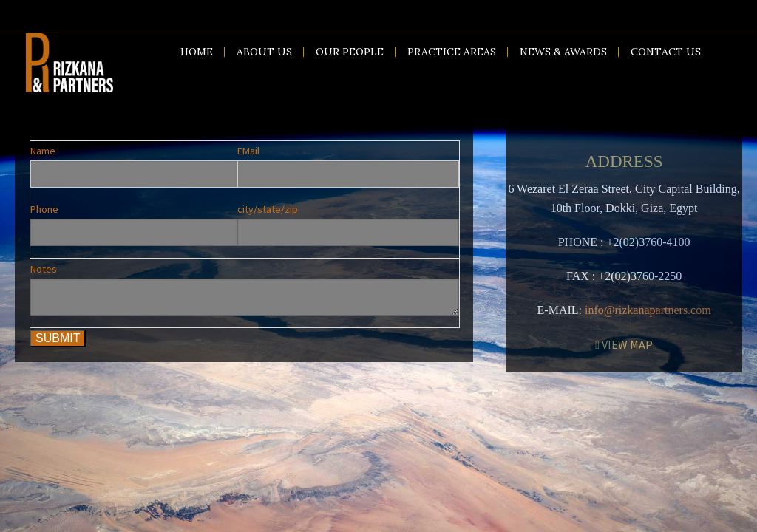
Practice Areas (452, 52)
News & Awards (563, 52)
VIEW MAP (624, 344)
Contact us (666, 52)
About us (264, 52)
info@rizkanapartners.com (648, 310)
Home (197, 52)
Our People (350, 52)
